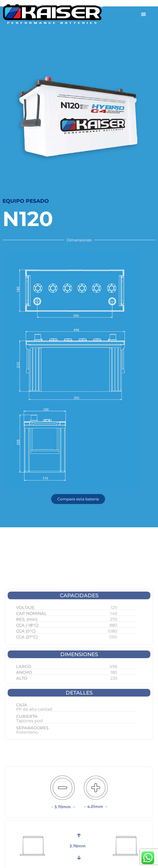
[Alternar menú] (143, 14)
